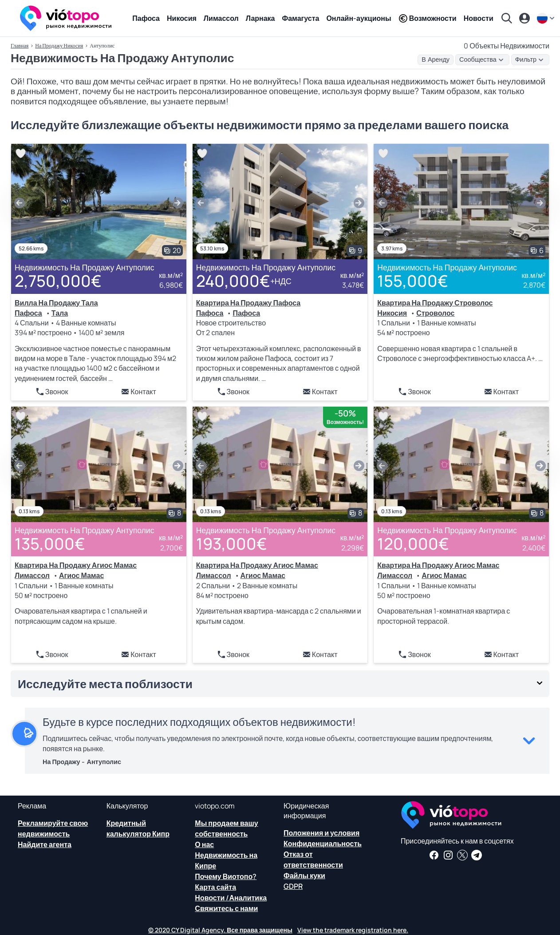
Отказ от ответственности (313, 860)
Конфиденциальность (323, 844)
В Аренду (436, 59)
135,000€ (50, 544)
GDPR (293, 886)
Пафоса (146, 18)
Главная (20, 46)
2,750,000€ (58, 281)
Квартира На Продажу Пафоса (248, 303)
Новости (479, 18)
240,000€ (244, 281)
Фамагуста (301, 18)
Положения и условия (321, 833)
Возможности (428, 18)
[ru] (547, 18)
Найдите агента (45, 844)
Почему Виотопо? (226, 876)
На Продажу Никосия (59, 46)
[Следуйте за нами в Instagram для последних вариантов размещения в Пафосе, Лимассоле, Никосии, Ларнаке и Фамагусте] (448, 855)
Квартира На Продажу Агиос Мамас (76, 565)
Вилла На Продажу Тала (56, 303)
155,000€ (413, 281)
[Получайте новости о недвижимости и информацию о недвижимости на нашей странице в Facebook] (434, 855)
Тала (60, 313)
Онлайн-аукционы (359, 18)
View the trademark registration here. (353, 930)
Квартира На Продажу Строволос (435, 303)
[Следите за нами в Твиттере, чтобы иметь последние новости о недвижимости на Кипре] (462, 855)
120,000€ (413, 544)
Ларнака (260, 18)
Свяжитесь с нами (226, 908)
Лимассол (221, 18)
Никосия (182, 18)
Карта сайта (215, 887)
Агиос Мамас (81, 575)
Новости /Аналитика (231, 898)
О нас (204, 844)
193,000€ (232, 544)
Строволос (435, 313)
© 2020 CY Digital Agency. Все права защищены (220, 930)
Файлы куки (304, 876)
